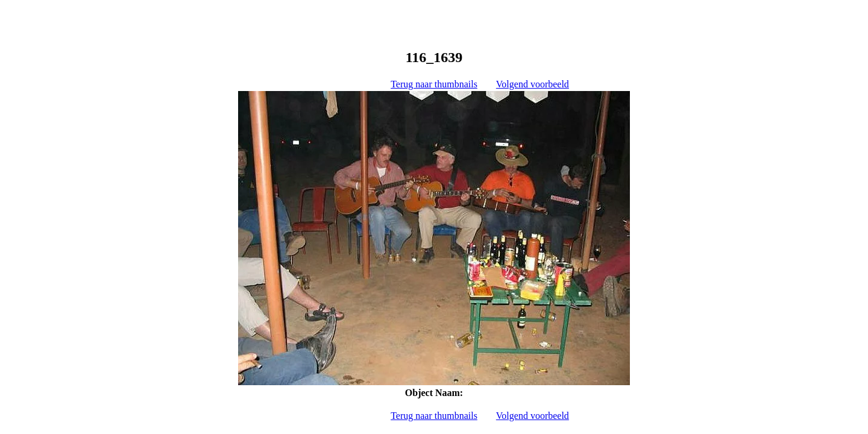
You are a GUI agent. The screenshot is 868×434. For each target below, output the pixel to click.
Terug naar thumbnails (434, 84)
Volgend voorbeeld (533, 84)
